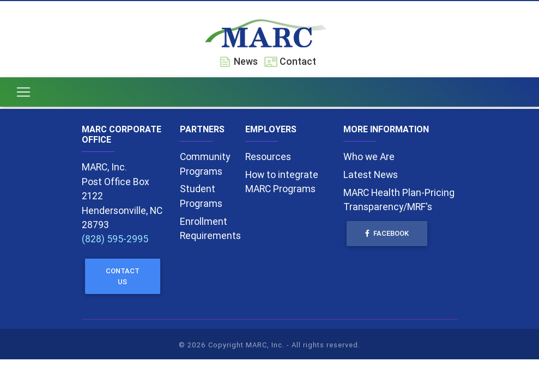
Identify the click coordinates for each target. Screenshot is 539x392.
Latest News (371, 174)
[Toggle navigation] (23, 94)
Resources (268, 157)
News (238, 61)
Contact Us (123, 276)
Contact (290, 61)
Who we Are (369, 157)
